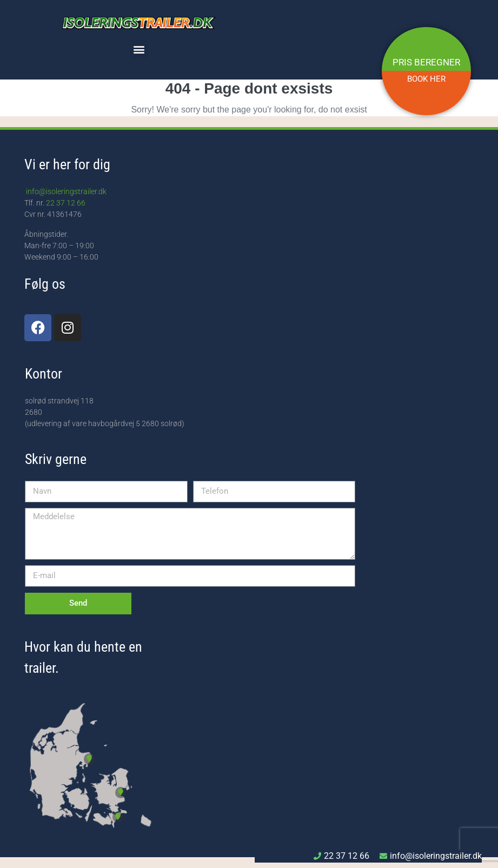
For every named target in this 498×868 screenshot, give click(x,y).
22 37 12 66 (66, 203)
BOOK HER (426, 79)
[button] (139, 49)
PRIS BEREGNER (426, 62)
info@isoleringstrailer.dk (65, 191)
